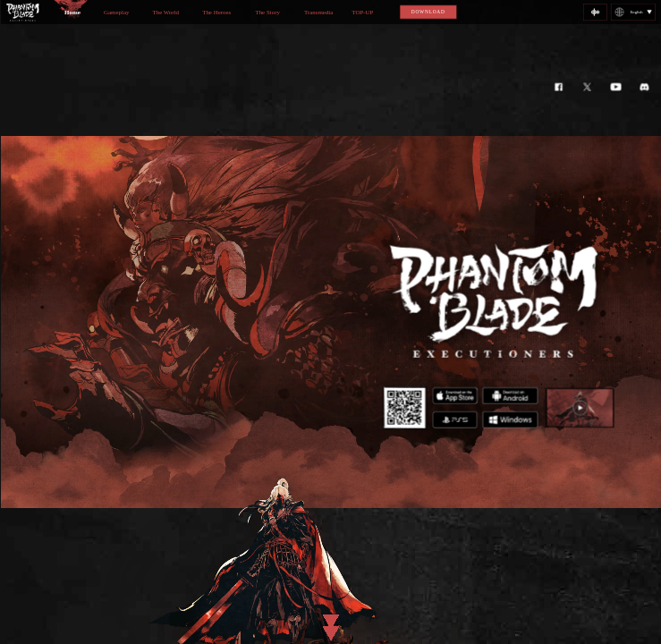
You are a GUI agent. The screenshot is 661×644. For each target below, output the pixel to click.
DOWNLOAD (428, 12)
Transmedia (318, 13)
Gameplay (115, 13)
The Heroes (216, 13)
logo (22, 12)
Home (72, 13)
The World (165, 13)
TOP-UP (362, 13)
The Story (267, 13)
